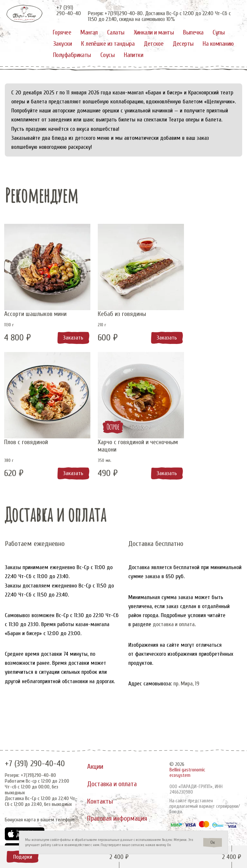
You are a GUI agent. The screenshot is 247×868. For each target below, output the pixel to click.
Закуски (62, 44)
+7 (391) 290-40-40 (35, 758)
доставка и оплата (174, 623)
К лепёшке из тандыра (108, 44)
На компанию (218, 44)
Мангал (89, 32)
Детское (154, 44)
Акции (95, 761)
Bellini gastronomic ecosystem (187, 767)
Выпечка (193, 32)
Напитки (133, 55)
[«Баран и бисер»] (25, 14)
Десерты (183, 44)
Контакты (100, 798)
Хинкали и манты (154, 32)
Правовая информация (119, 816)
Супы (219, 32)
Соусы (107, 55)
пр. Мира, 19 (187, 682)
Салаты (116, 32)
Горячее (62, 32)
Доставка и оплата (113, 780)
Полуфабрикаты (72, 55)
